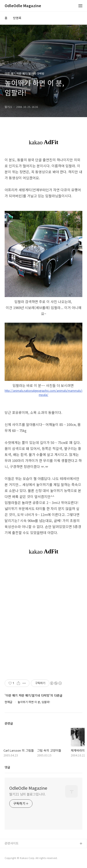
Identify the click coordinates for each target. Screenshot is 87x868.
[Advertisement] (43, 616)
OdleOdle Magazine (23, 6)
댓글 (7, 767)
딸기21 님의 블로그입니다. (27, 794)
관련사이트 (12, 843)
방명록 (17, 18)
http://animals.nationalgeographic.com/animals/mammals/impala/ (43, 393)
